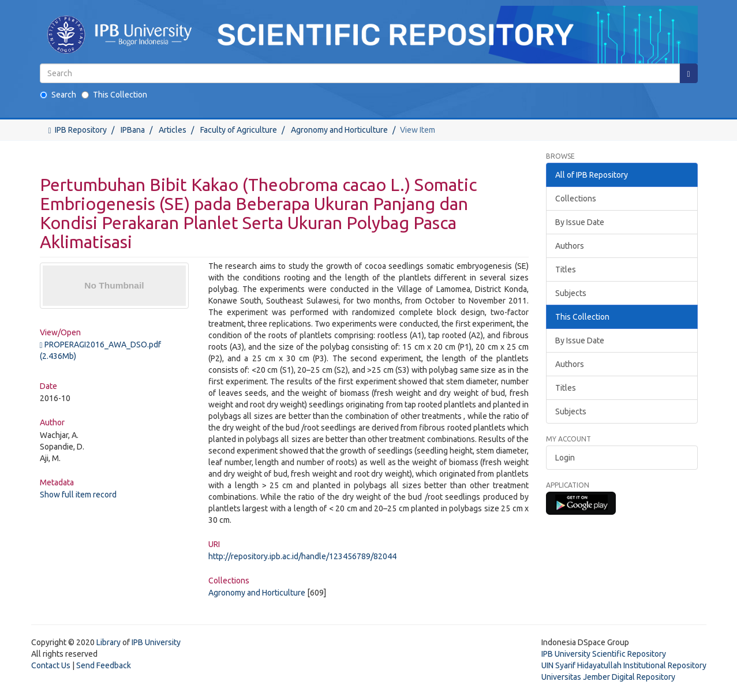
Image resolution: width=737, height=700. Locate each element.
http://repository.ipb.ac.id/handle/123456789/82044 (302, 556)
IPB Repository (81, 130)
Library (109, 642)
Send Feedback (104, 665)
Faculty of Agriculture (239, 130)
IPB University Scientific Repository (604, 654)
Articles (173, 130)
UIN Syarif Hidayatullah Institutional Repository (624, 665)
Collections (576, 199)
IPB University (156, 642)
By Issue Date (580, 222)
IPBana (133, 130)
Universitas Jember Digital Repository (608, 677)
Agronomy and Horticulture (339, 130)
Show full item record (78, 495)
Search (58, 95)
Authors (570, 246)
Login (565, 458)
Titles (566, 269)
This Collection (114, 95)
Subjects (571, 293)
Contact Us (51, 665)
